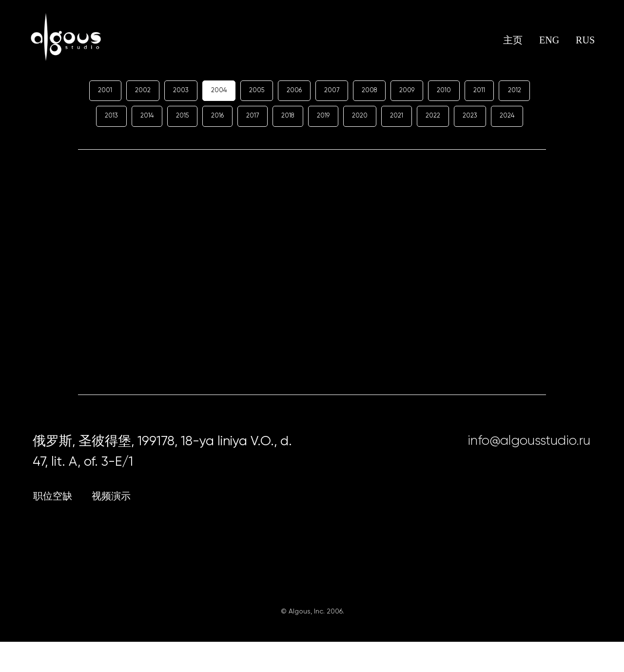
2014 (175, 118)
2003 (192, 91)
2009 (431, 91)
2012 (98, 118)
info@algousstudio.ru (529, 470)
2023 (520, 118)
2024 (310, 145)
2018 (326, 118)
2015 (213, 118)
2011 (508, 91)
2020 (403, 118)
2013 (136, 118)
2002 (152, 91)
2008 (391, 91)
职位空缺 (53, 526)
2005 (272, 91)
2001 (113, 91)
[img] (511, 493)
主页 (513, 40)
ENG (549, 40)
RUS (585, 40)
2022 (480, 118)
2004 (232, 91)
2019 (364, 118)
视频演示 (111, 526)
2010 (470, 91)
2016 (250, 118)
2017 (288, 118)
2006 (312, 91)
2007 (351, 91)
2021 (442, 118)
